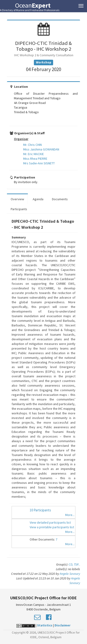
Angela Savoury (70, 574)
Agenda (38, 199)
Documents (60, 199)
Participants (19, 209)
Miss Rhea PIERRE (35, 159)
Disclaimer (63, 625)
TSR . (77, 564)
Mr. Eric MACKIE (34, 154)
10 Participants (40, 510)
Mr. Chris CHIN (32, 145)
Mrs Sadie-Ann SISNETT (39, 163)
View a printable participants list (52, 527)
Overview (17, 199)
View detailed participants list (50, 522)
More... (70, 515)
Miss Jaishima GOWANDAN (41, 149)
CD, (71, 564)
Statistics (45, 625)
